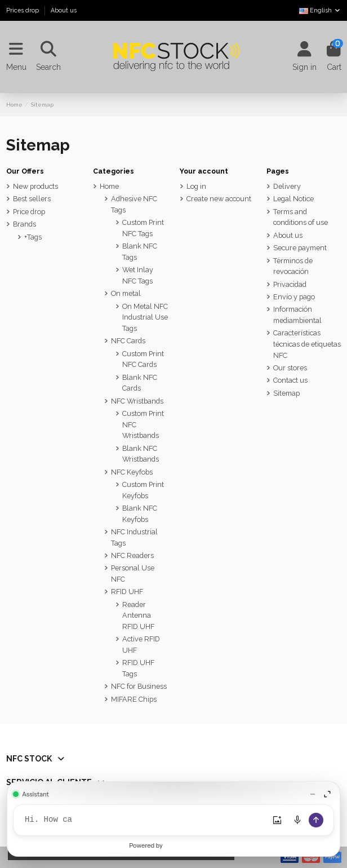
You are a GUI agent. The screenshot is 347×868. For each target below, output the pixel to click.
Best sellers (32, 199)
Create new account (219, 199)
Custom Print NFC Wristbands (143, 424)
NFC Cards (128, 341)
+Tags (33, 237)
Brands (25, 224)
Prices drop (23, 10)
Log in (196, 186)
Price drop (29, 212)
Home (109, 186)
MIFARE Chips (134, 699)
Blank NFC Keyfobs (140, 514)
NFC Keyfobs (132, 472)
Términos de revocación (293, 266)
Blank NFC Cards (140, 383)
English (320, 10)
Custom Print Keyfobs (143, 490)
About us (64, 10)
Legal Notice (293, 199)
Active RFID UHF (141, 645)
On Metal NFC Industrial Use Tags (145, 317)
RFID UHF (127, 592)
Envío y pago (294, 297)
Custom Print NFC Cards (143, 359)
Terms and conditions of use (301, 217)
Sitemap (286, 393)
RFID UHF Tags (138, 668)
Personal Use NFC (133, 573)
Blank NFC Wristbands (141, 454)
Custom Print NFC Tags (143, 228)
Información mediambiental (297, 315)
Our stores (290, 368)
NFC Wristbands (137, 401)
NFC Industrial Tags (134, 537)
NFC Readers (132, 555)
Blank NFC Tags (140, 252)
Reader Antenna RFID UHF (138, 615)
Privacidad (290, 284)
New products (35, 186)
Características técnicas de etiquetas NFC (307, 344)
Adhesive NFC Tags (134, 204)
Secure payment (300, 248)
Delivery (287, 186)
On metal (126, 293)
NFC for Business (139, 686)
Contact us (290, 380)
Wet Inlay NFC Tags (138, 275)
